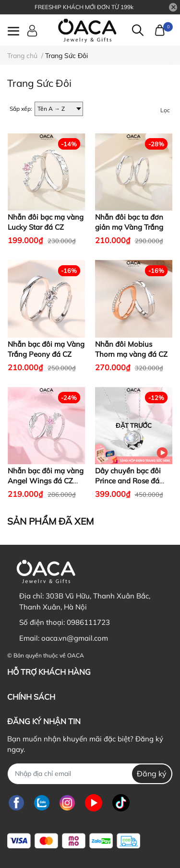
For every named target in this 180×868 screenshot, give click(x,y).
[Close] (173, 7)
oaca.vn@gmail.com (75, 638)
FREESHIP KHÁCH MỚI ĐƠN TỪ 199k (84, 7)
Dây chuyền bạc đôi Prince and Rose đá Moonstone (128, 481)
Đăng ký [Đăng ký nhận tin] (152, 774)
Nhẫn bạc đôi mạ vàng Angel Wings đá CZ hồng (46, 481)
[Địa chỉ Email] (90, 774)
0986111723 (88, 622)
